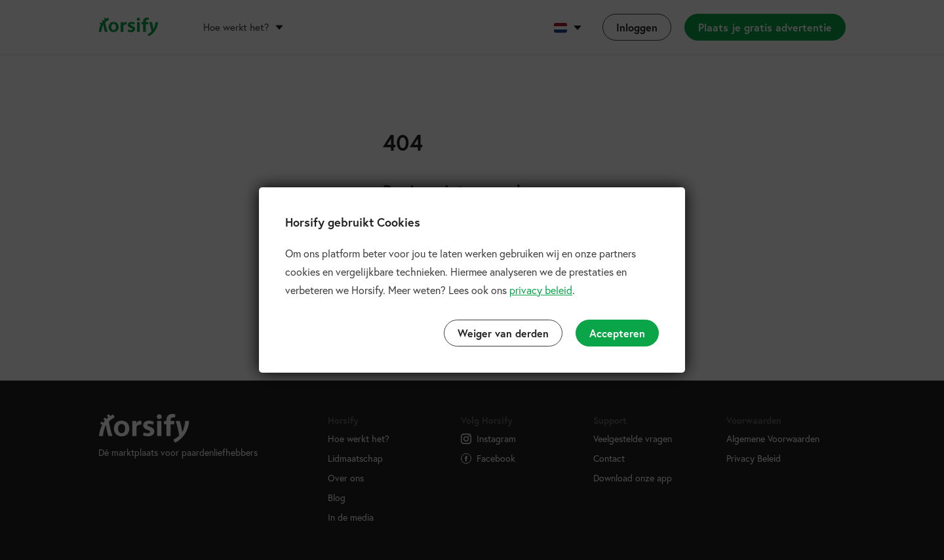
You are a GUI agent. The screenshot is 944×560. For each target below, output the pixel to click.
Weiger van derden (503, 333)
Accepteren (617, 333)
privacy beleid (541, 290)
